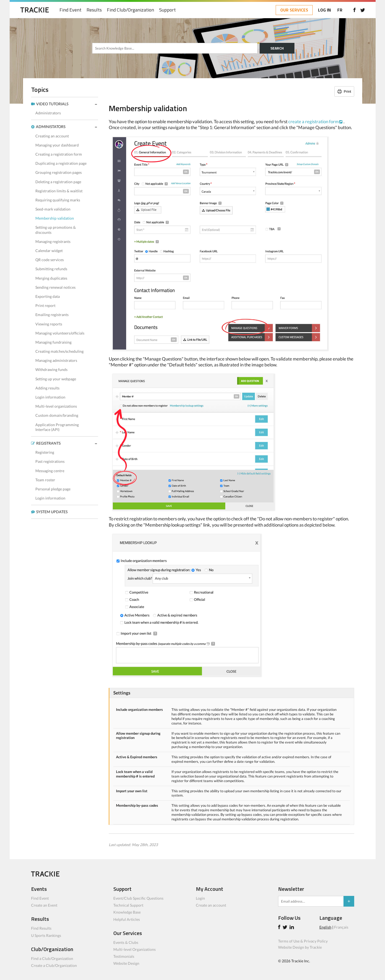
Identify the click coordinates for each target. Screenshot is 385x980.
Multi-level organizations (56, 406)
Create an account (211, 905)
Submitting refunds (51, 269)
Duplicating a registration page (61, 163)
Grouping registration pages (59, 172)
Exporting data (48, 296)
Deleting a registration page (58, 182)
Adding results (47, 388)
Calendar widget (49, 251)
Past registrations (50, 461)
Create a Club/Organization (54, 965)
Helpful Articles (127, 919)
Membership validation (55, 218)
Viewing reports (49, 324)
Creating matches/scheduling (59, 351)
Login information (50, 397)
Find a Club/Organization (52, 958)
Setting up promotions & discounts (56, 230)
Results (94, 10)
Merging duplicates (51, 278)
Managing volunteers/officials (60, 333)
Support (167, 10)
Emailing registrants (52, 315)
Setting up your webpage (56, 379)
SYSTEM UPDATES (52, 512)
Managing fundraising (53, 342)
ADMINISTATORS (51, 127)
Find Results (41, 928)
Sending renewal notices (55, 287)
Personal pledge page (53, 489)
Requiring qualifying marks (58, 200)
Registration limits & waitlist (59, 191)
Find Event (70, 10)
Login (200, 898)
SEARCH (277, 48)
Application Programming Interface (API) (57, 427)
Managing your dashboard (57, 145)
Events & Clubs (126, 942)
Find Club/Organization (130, 10)
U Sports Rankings (46, 935)
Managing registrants (53, 241)
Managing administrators (56, 360)
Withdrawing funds (51, 369)
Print (347, 91)
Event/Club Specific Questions (138, 898)
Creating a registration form (59, 154)
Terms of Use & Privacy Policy (303, 941)
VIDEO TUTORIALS (52, 104)
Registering (45, 452)
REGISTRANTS (48, 443)
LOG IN (324, 10)
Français (341, 927)
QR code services (50, 260)
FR (340, 10)
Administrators (48, 113)
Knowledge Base (127, 912)
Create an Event (44, 905)
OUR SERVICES (294, 10)
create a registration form (313, 121)
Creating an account (52, 136)
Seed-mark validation (53, 209)
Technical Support (128, 905)
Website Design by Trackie (300, 947)
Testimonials (124, 956)
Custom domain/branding (57, 415)
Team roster (45, 480)
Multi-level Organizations (134, 949)
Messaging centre (50, 471)
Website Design (126, 963)
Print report (45, 305)
